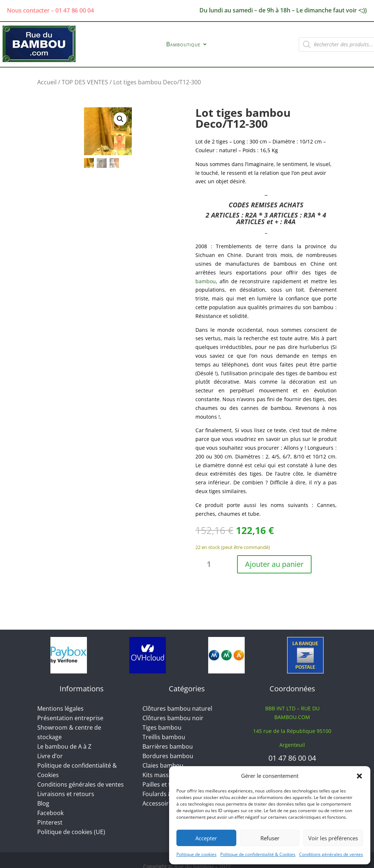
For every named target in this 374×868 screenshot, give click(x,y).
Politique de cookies (196, 854)
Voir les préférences (333, 838)
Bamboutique (183, 45)
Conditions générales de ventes (331, 854)
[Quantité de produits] (212, 564)
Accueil (47, 82)
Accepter (206, 838)
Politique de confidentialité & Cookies (258, 854)
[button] (359, 776)
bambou (206, 281)
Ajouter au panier (274, 564)
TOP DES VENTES (85, 82)
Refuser (270, 838)
